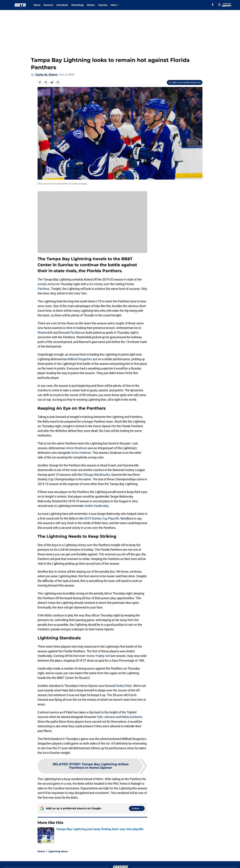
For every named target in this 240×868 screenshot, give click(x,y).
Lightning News (58, 833)
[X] (219, 5)
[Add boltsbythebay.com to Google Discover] (185, 82)
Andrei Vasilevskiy (96, 506)
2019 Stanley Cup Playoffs (102, 518)
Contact (118, 856)
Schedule (62, 5)
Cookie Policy (157, 862)
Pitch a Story (45, 862)
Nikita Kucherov (132, 717)
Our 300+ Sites (158, 856)
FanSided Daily (191, 856)
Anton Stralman (76, 448)
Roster (91, 5)
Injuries (103, 5)
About (41, 856)
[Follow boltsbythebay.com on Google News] (137, 808)
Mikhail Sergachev (80, 359)
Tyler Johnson (106, 717)
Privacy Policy (91, 862)
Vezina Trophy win (98, 656)
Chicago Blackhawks (96, 475)
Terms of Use (122, 862)
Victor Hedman (81, 453)
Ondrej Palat (124, 686)
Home (41, 833)
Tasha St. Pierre (46, 75)
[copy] (58, 82)
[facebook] (213, 5)
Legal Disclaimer (192, 862)
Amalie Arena (47, 284)
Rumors (48, 5)
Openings (88, 856)
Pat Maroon (78, 333)
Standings (78, 5)
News (37, 5)
